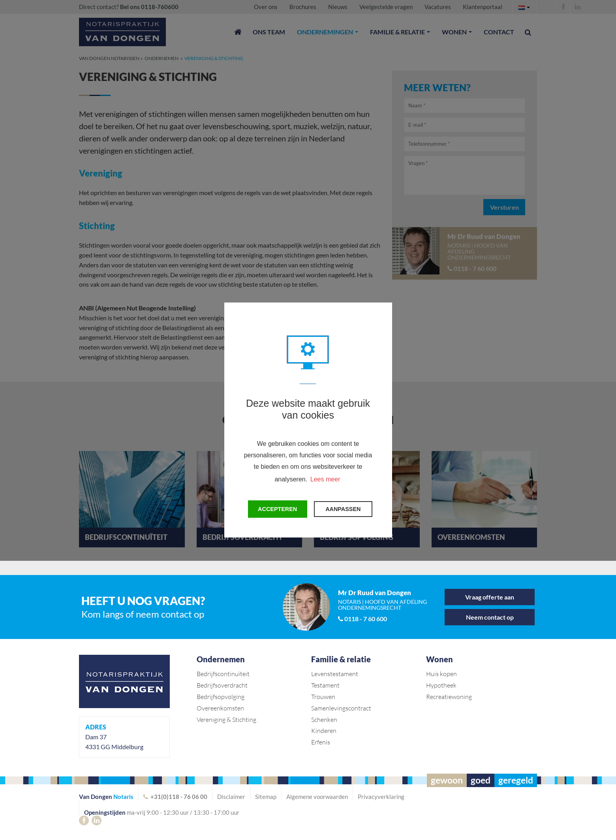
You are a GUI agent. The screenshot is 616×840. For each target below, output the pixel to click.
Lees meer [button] (325, 479)
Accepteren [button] (277, 509)
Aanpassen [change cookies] (343, 509)
